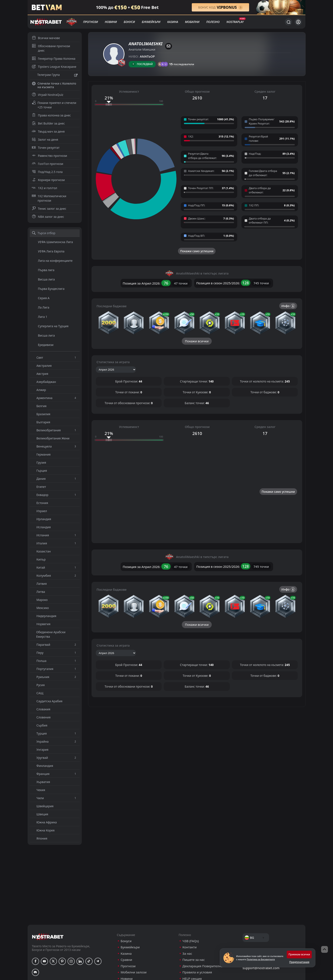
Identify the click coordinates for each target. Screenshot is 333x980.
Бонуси (129, 22)
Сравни (126, 960)
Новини (111, 22)
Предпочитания (299, 962)
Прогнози (90, 22)
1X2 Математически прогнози (49, 198)
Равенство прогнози (49, 156)
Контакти (190, 947)
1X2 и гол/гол (44, 188)
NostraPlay (235, 22)
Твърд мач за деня (48, 131)
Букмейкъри (151, 22)
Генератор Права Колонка (54, 59)
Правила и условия (197, 972)
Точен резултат (46, 148)
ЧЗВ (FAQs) (191, 941)
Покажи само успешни (197, 251)
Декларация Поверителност (204, 966)
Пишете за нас (194, 960)
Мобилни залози (134, 972)
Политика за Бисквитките (261, 959)
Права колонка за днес (51, 115)
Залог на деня (45, 139)
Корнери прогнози (48, 180)
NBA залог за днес (48, 217)
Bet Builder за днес (48, 123)
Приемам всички (299, 954)
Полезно (213, 22)
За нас (187, 954)
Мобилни (192, 22)
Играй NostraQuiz (48, 95)
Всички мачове (46, 38)
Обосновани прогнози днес (51, 48)
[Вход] (298, 22)
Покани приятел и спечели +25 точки (54, 105)
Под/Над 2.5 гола (47, 172)
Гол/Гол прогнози (48, 164)
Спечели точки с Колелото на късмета (54, 85)
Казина (173, 22)
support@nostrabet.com (261, 968)
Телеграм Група (55, 75)
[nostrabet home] (48, 937)
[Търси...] (288, 22)
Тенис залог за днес (49, 209)
